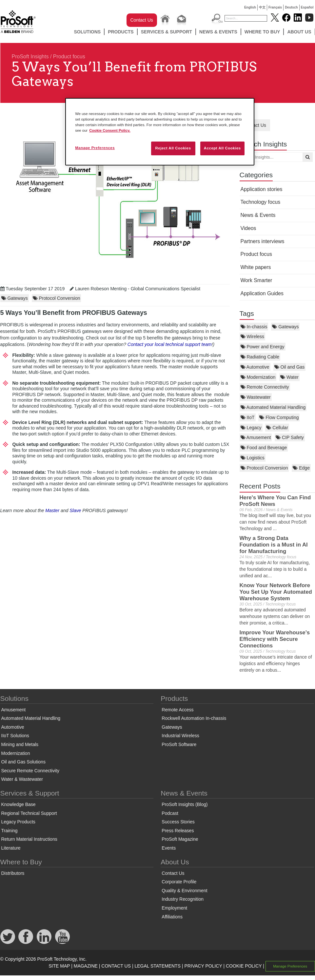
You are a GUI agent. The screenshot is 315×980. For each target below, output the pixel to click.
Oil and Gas (290, 367)
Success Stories (178, 822)
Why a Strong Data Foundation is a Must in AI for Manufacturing (274, 545)
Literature (11, 848)
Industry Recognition (183, 899)
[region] (160, 132)
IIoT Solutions (15, 736)
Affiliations (172, 917)
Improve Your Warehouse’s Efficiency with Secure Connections (275, 639)
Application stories (262, 189)
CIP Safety (290, 437)
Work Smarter (256, 280)
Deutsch (291, 7)
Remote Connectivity (265, 387)
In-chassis (254, 327)
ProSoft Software (179, 744)
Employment (174, 908)
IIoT (248, 417)
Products (121, 32)
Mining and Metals (20, 744)
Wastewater (256, 397)
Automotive (255, 367)
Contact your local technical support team (170, 344)
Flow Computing (279, 417)
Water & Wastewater (22, 779)
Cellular (277, 428)
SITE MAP (59, 966)
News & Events (218, 32)
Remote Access (177, 710)
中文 (262, 7)
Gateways (285, 327)
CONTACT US (116, 966)
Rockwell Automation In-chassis (194, 718)
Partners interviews (263, 241)
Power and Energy (263, 347)
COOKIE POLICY (244, 966)
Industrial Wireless (180, 736)
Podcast (170, 813)
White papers (256, 267)
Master (53, 510)
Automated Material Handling (273, 407)
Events (169, 848)
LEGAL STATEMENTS (157, 966)
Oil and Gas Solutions (23, 762)
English (250, 7)
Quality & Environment (184, 891)
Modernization (258, 377)
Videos (248, 228)
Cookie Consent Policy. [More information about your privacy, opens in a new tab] (110, 130)
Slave (76, 510)
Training (10, 831)
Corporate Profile (179, 882)
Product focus (69, 57)
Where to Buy (262, 32)
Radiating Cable (260, 357)
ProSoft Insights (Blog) (185, 804)
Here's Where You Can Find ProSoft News (275, 501)
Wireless (253, 336)
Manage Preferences (290, 966)
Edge (301, 468)
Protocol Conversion (264, 468)
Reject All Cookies (173, 148)
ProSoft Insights (30, 57)
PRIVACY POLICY (203, 966)
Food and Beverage (264, 448)
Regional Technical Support (29, 813)
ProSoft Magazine (180, 839)
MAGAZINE (86, 966)
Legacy (251, 428)
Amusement (256, 437)
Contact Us (142, 20)
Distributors (13, 873)
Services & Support (167, 32)
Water (289, 377)
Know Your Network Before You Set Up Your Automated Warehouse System (276, 592)
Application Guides (262, 293)
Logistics (253, 458)
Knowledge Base (19, 804)
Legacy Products (18, 822)
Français (275, 7)
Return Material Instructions (29, 839)
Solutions (87, 32)
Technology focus (261, 202)
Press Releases (178, 831)
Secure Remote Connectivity (30, 771)
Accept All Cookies (222, 148)
